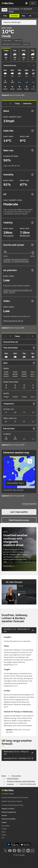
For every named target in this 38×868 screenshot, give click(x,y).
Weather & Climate (8, 809)
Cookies (4, 829)
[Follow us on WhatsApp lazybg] (33, 850)
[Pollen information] (32, 301)
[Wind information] (34, 363)
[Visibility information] (32, 223)
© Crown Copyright (19, 855)
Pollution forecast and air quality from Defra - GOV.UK (18, 291)
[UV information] (32, 194)
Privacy (4, 835)
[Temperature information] (34, 404)
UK (30, 16)
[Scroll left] (28, 65)
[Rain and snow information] (34, 429)
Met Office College (8, 794)
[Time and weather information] (34, 348)
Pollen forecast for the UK (13, 321)
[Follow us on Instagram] (24, 850)
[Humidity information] (32, 175)
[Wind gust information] (32, 111)
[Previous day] (5, 104)
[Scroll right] (34, 65)
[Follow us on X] (5, 850)
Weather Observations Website (12, 801)
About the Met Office (9, 819)
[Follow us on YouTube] (10, 850)
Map (23, 16)
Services (4, 815)
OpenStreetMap (30, 487)
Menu (33, 3)
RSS (3, 838)
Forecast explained (29, 504)
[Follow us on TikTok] (19, 850)
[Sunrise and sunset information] (32, 245)
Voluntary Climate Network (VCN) (12, 805)
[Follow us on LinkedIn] (28, 850)
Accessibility (6, 826)
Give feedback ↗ (15, 9)
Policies (4, 822)
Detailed (14, 16)
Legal (3, 832)
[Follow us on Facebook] (14, 850)
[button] (19, 470)
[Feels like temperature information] (32, 131)
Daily (5, 16)
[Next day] (11, 104)
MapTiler (21, 487)
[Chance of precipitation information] (32, 150)
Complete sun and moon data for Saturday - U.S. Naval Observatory (16, 260)
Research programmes (9, 812)
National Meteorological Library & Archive (15, 798)
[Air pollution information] (32, 270)
